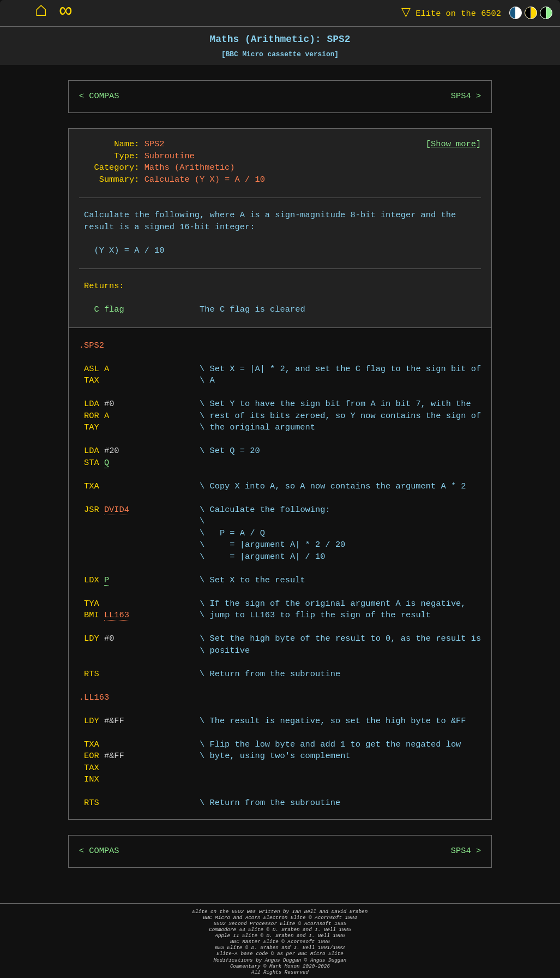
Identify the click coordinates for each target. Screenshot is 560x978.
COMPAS (104, 96)
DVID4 (117, 510)
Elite (449, 13)
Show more (453, 144)
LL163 (117, 615)
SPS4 (461, 96)
